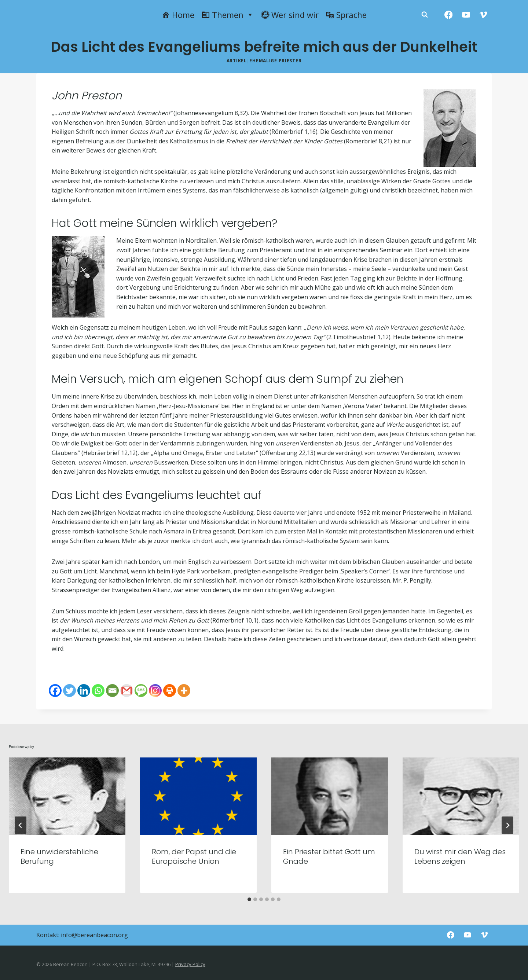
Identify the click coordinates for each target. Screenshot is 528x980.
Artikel (237, 61)
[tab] (249, 899)
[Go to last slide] (21, 825)
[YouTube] (466, 15)
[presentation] (67, 796)
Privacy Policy (190, 964)
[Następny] (507, 825)
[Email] (112, 691)
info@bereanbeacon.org (94, 935)
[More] (184, 691)
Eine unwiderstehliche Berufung (59, 856)
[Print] (170, 691)
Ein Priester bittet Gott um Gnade (329, 856)
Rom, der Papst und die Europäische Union (194, 856)
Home (183, 15)
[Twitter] (69, 691)
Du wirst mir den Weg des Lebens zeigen (460, 856)
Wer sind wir (295, 15)
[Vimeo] (483, 15)
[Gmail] (127, 691)
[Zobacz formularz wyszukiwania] (425, 15)
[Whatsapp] (98, 691)
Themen (233, 15)
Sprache (351, 15)
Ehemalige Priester (275, 61)
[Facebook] (449, 15)
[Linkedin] (84, 691)
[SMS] (141, 691)
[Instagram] (155, 691)
